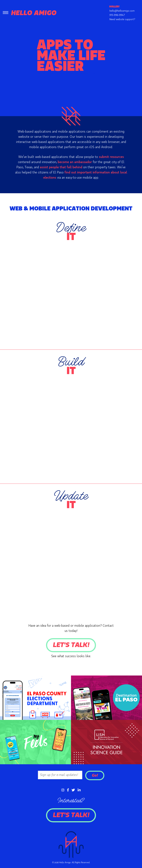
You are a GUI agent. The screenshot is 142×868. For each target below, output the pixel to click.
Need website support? (122, 19)
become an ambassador (75, 162)
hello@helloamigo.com (122, 11)
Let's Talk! (71, 645)
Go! (95, 775)
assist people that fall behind (61, 167)
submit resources (111, 157)
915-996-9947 (117, 15)
